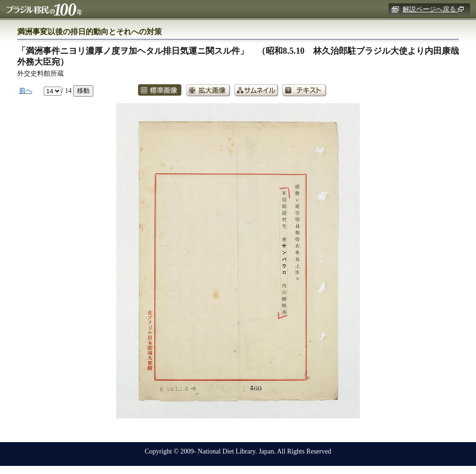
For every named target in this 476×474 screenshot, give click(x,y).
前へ (26, 90)
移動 (83, 90)
